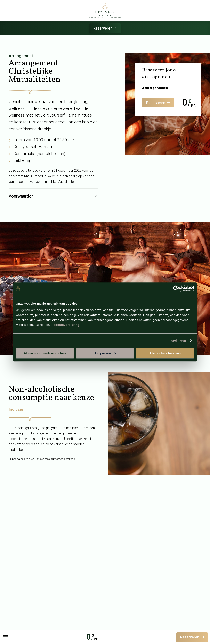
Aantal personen (155, 88)
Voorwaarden (53, 196)
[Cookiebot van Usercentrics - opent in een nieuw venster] (176, 289)
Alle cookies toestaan (165, 353)
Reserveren (106, 28)
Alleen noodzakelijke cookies (45, 353)
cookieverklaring (67, 325)
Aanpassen (105, 353)
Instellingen (177, 341)
